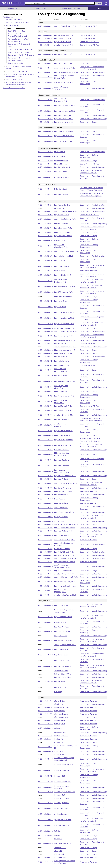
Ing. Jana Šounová (61, 195)
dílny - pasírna (59, 723)
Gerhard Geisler (60, 240)
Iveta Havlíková (60, 156)
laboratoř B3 (59, 757)
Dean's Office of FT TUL (89, 26)
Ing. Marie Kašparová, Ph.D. (65, 340)
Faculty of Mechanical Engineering (17, 23)
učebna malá (59, 857)
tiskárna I (57, 838)
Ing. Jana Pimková (61, 479)
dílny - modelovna (61, 716)
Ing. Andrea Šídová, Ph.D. (64, 538)
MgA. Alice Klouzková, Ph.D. (65, 350)
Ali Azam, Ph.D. (60, 208)
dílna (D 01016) (60, 707)
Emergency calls (39, 8)
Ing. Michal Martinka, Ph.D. (64, 396)
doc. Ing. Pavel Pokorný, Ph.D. (65, 483)
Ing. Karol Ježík (60, 307)
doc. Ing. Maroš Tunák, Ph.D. (65, 561)
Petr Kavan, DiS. (60, 344)
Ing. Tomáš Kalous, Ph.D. (63, 336)
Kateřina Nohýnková (62, 167)
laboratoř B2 (59, 754)
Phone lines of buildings (71, 8)
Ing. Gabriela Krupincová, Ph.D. (66, 381)
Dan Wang (58, 694)
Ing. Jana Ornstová (61, 460)
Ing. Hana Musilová (61, 419)
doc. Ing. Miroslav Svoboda (64, 530)
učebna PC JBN (60, 860)
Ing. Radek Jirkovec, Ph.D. (64, 324)
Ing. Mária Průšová (61, 494)
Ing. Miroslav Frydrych (62, 205)
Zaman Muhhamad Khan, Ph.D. (66, 347)
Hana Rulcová (59, 499)
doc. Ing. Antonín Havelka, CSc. (66, 252)
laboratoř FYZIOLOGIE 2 (63, 767)
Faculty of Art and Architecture (16, 71)
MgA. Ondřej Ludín (61, 391)
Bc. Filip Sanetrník (61, 517)
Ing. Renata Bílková (61, 215)
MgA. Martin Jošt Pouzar (63, 491)
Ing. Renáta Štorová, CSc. (64, 122)
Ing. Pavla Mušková (61, 652)
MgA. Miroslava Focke (62, 233)
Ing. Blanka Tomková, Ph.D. (64, 558)
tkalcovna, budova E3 (62, 846)
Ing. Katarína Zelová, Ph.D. (64, 141)
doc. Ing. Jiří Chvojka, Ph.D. (64, 68)
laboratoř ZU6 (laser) (62, 801)
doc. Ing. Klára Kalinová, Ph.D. (65, 331)
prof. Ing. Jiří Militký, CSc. (64, 415)
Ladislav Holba (60, 271)
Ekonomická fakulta (12, 25)
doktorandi (58, 731)
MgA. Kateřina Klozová (63, 353)
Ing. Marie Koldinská (62, 361)
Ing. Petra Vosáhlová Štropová (65, 588)
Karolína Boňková (61, 625)
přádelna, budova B (61, 828)
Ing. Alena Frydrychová (63, 236)
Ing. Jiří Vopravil (60, 690)
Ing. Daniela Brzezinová (63, 54)
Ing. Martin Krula (60, 376)
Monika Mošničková (62, 164)
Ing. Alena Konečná (61, 365)
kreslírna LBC (59, 745)
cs (106, 2)
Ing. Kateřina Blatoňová (63, 619)
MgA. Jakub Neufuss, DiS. (64, 435)
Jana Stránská (59, 521)
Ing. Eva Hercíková (61, 260)
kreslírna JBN (59, 742)
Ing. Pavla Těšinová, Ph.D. (64, 554)
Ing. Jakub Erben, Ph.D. (63, 228)
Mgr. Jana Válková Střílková (64, 564)
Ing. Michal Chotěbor (62, 301)
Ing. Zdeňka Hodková (62, 266)
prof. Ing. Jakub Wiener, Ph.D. (65, 597)
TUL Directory (8, 17)
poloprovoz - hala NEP (63, 822)
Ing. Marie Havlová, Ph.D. (64, 256)
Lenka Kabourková (61, 161)
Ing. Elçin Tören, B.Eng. (63, 680)
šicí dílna (57, 834)
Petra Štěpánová (60, 172)
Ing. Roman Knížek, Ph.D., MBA (66, 72)
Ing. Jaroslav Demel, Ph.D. (64, 35)
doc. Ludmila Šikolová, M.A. (64, 542)
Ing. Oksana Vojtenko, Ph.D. (64, 584)
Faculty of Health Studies (14, 80)
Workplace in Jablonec (89, 271)
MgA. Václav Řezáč (61, 503)
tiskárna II (58, 841)
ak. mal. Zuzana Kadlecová (64, 328)
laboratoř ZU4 (59, 797)
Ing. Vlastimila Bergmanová (64, 131)
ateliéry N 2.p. (59, 703)
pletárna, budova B (61, 811)
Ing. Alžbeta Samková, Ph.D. (65, 512)
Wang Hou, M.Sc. (61, 638)
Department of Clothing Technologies (21, 55)
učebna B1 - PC (60, 850)
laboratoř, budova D (61, 805)
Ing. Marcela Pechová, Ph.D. (65, 476)
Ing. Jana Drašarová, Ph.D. (64, 63)
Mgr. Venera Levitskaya (63, 643)
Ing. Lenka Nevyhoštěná (63, 440)
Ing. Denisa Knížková (62, 357)
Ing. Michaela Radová (62, 669)
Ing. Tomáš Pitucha (61, 663)
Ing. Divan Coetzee (61, 629)
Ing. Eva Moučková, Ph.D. (64, 136)
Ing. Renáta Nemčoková (63, 431)
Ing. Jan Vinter (60, 684)
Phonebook (12, 8)
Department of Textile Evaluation (92, 72)
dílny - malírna (59, 713)
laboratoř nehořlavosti (62, 784)
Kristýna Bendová (61, 608)
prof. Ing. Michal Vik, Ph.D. (64, 45)
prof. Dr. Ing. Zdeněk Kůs (63, 83)
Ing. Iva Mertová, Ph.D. (63, 39)
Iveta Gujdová (59, 152)
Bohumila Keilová (60, 189)
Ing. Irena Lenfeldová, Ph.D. (64, 105)
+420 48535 (45, 26)
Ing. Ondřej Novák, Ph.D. (63, 445)
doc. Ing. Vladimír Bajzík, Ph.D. (66, 26)
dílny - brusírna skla (61, 710)
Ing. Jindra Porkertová (62, 42)
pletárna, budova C (61, 817)
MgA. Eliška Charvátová (63, 297)
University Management (14, 20)
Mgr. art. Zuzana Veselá (63, 573)
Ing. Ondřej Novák (61, 657)
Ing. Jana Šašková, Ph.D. (63, 533)
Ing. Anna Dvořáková (62, 634)
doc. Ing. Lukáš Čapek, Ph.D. (65, 219)
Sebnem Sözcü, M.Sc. (62, 676)
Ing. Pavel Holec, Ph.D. (63, 275)
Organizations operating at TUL (14, 88)
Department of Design (88, 63)
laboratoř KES (59, 778)
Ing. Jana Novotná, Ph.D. (63, 116)
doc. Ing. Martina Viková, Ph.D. (66, 580)
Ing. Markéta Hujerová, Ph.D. (65, 286)
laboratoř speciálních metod (65, 794)
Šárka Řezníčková (61, 508)
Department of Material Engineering (94, 88)
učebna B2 (58, 853)
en (106, 4)
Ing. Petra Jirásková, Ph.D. (64, 312)
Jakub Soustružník (61, 673)
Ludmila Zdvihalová (61, 177)
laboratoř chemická (61, 773)
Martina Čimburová (61, 224)
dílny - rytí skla (60, 726)
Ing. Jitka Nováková (61, 450)
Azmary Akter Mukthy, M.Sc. (65, 647)
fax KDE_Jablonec (61, 738)
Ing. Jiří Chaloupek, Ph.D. (64, 292)
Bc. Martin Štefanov (61, 551)
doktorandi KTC (60, 735)
